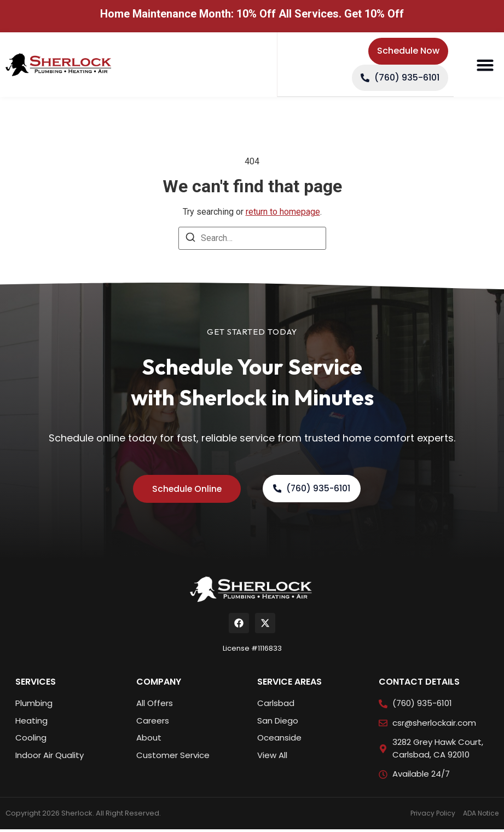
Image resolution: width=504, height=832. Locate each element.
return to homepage (283, 213)
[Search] (190, 241)
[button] (485, 66)
